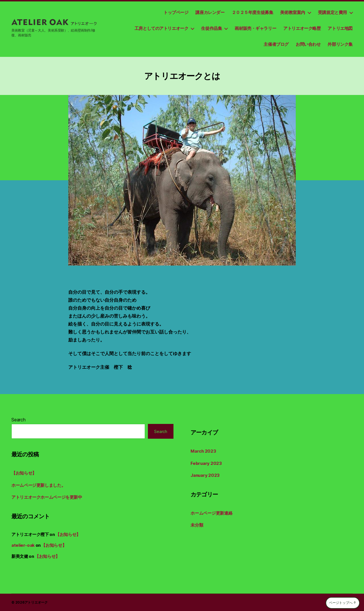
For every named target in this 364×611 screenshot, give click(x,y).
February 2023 (206, 463)
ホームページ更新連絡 (212, 513)
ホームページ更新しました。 (38, 485)
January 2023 (205, 475)
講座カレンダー (210, 12)
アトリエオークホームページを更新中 (47, 497)
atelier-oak (23, 545)
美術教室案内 (293, 12)
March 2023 (203, 451)
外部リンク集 (340, 44)
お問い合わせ (308, 44)
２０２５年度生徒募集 (253, 12)
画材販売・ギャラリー (255, 28)
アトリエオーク (36, 602)
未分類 (197, 525)
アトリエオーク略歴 (302, 28)
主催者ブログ (276, 44)
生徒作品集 (211, 28)
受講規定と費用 (332, 12)
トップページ (176, 12)
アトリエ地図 (340, 28)
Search (18, 420)
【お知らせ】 (24, 473)
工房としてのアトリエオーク (162, 28)
